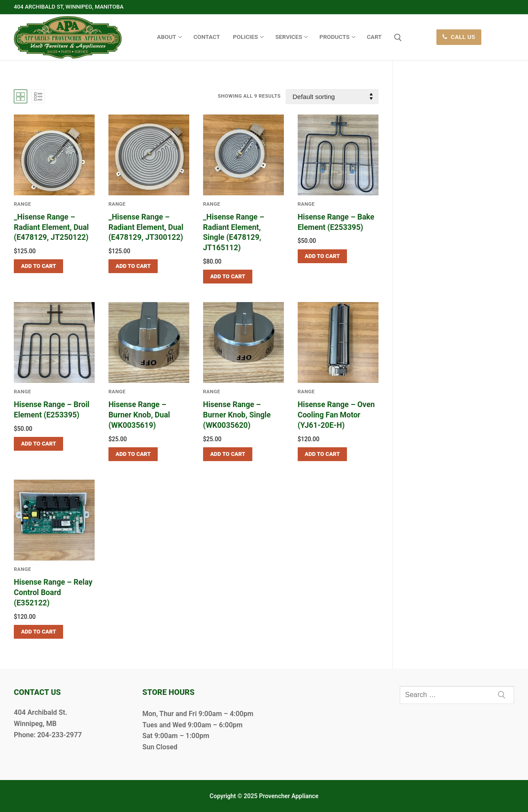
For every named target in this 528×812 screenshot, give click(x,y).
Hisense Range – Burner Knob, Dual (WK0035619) (139, 415)
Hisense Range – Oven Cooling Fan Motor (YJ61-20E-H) (336, 415)
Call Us (459, 37)
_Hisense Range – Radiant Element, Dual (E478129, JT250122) (51, 227)
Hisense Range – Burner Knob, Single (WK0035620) (237, 415)
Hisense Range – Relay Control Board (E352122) (53, 592)
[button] (38, 266)
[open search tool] (398, 38)
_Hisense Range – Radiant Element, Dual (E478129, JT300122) (146, 227)
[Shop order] (332, 97)
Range (117, 204)
